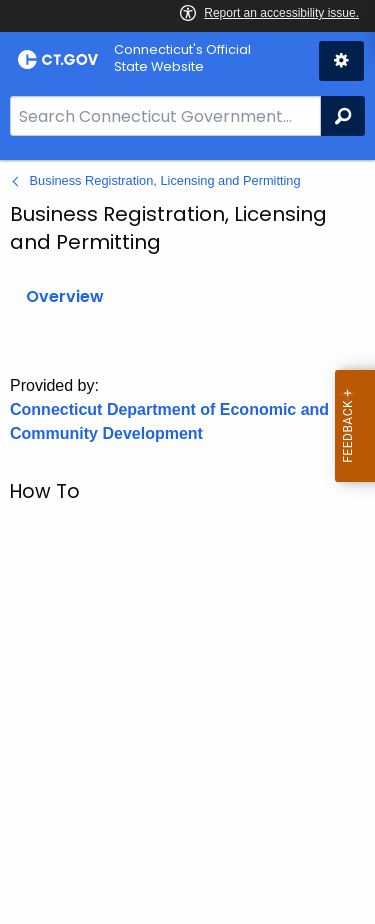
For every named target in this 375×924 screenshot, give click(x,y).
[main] (187, 542)
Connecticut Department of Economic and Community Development (169, 421)
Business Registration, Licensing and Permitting (165, 180)
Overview (65, 296)
